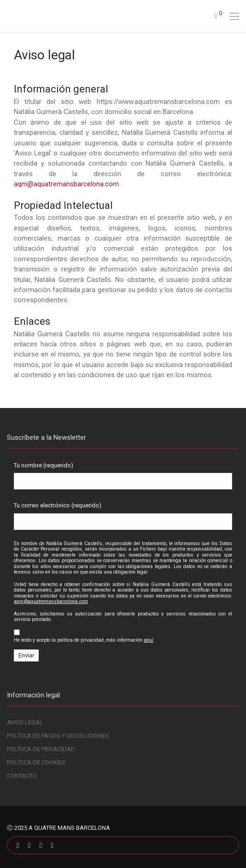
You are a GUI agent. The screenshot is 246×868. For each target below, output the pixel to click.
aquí (149, 640)
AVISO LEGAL (25, 722)
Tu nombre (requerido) (123, 476)
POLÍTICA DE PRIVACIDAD (41, 749)
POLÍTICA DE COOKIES (36, 762)
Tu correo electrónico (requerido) (123, 516)
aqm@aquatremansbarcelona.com (66, 184)
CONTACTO (22, 776)
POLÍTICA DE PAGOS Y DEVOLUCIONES (58, 736)
